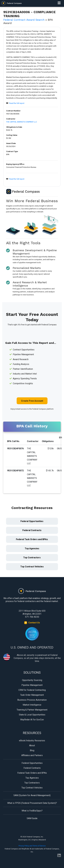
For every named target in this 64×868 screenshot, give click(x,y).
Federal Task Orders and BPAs (32, 539)
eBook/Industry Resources (32, 741)
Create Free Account (32, 401)
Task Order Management (32, 695)
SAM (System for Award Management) (32, 795)
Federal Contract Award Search (24, 20)
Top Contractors (32, 558)
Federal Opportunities (32, 521)
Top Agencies (32, 549)
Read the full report (17, 103)
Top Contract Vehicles (32, 567)
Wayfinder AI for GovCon (32, 720)
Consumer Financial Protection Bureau (21, 167)
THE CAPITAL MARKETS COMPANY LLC (22, 122)
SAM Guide (32, 818)
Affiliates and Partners (32, 755)
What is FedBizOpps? (32, 811)
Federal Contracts (32, 530)
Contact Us (34, 623)
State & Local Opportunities (32, 715)
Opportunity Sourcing (32, 680)
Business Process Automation (32, 700)
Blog (32, 750)
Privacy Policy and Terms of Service (32, 846)
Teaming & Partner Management (32, 710)
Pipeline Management (32, 685)
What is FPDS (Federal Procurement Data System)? (32, 803)
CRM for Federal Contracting (32, 690)
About (32, 745)
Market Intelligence (32, 705)
